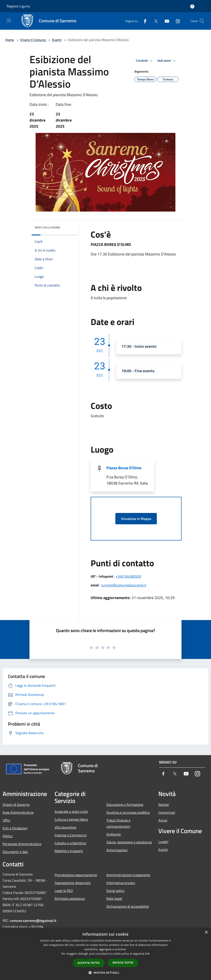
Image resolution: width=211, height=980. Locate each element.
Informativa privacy (121, 883)
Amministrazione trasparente (128, 875)
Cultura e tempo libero (71, 819)
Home (10, 40)
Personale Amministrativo (22, 844)
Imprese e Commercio (71, 835)
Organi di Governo (16, 805)
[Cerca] (202, 21)
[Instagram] (176, 21)
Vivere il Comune (33, 40)
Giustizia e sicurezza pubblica (128, 812)
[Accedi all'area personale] (192, 6)
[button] (105, 973)
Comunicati (167, 812)
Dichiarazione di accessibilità (128, 906)
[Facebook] (143, 21)
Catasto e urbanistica (70, 843)
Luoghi (163, 842)
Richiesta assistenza (70, 898)
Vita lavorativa (65, 827)
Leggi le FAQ (64, 891)
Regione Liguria (18, 6)
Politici (8, 836)
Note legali (114, 898)
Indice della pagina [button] (47, 227)
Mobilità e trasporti (69, 851)
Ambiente (114, 834)
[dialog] (105, 954)
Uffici (6, 820)
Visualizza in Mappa (136, 519)
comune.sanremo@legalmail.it (33, 921)
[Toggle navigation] (9, 21)
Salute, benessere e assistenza (129, 842)
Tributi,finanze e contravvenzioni (118, 823)
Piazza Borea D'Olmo (124, 468)
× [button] (206, 932)
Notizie (164, 805)
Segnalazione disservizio (73, 883)
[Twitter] (154, 21)
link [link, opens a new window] (148, 954)
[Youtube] (165, 21)
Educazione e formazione (125, 805)
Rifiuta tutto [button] (123, 963)
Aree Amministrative (18, 812)
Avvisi (163, 820)
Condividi (145, 61)
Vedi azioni (167, 61)
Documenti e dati (15, 852)
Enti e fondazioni (15, 828)
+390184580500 (128, 576)
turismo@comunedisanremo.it (124, 585)
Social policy (115, 891)
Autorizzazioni (117, 850)
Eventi (57, 40)
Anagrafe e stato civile (71, 811)
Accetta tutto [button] (89, 963)
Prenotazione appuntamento (76, 875)
